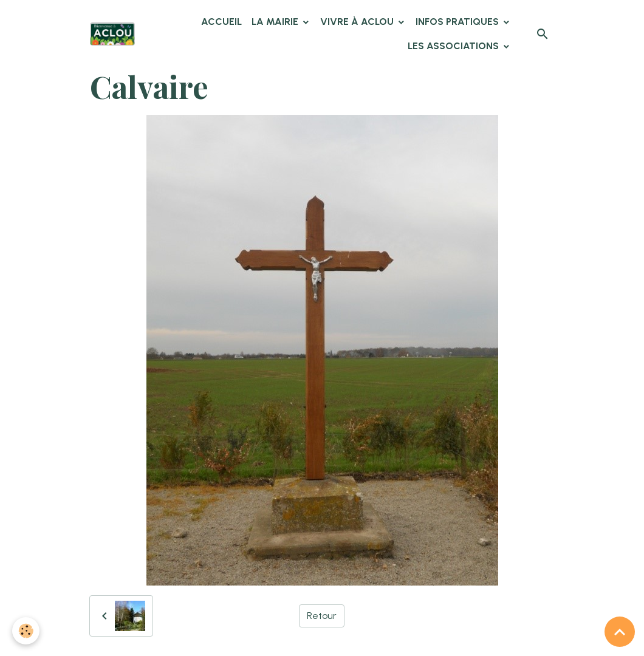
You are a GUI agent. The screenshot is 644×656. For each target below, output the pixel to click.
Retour (322, 616)
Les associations (454, 46)
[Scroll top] (620, 632)
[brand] (112, 34)
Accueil (221, 22)
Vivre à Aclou (358, 22)
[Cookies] (26, 631)
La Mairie (276, 22)
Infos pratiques (458, 22)
